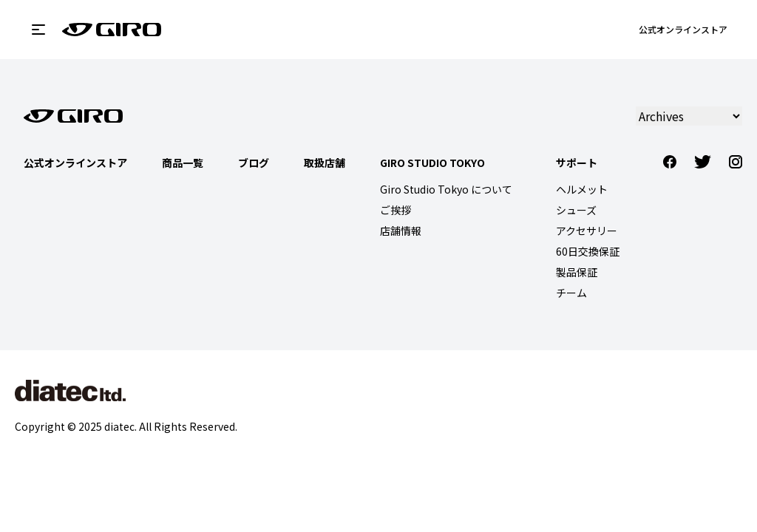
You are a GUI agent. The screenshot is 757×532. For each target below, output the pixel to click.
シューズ (576, 210)
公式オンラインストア (683, 30)
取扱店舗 (325, 163)
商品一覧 (183, 163)
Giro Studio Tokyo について (446, 189)
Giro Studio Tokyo (432, 163)
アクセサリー (587, 231)
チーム (571, 293)
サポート (577, 163)
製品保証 (577, 272)
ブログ (254, 163)
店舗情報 (401, 231)
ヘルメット (582, 189)
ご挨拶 (396, 210)
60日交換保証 (588, 251)
